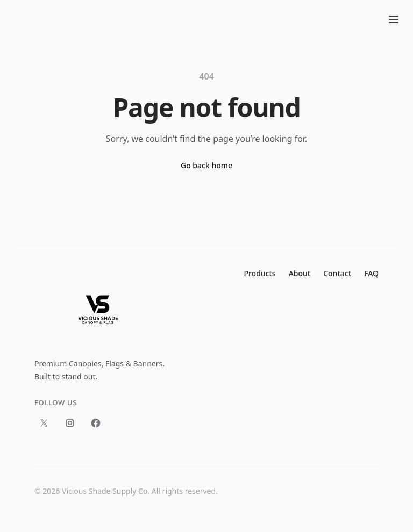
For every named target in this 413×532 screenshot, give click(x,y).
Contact (337, 273)
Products (259, 273)
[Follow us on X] (44, 423)
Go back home (206, 165)
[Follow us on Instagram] (70, 423)
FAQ (371, 273)
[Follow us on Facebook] (96, 423)
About (300, 273)
